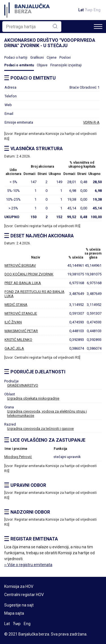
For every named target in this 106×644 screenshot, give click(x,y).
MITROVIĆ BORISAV (20, 265)
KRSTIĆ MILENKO (18, 340)
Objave (42, 65)
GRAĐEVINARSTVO (23, 385)
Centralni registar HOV (24, 595)
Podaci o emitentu (19, 65)
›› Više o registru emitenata (28, 565)
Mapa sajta (14, 613)
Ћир (89, 10)
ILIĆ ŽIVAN (13, 322)
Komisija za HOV (19, 586)
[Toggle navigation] (98, 27)
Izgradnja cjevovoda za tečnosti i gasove (40, 429)
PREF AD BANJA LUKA (23, 283)
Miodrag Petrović (18, 457)
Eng (97, 10)
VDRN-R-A (91, 122)
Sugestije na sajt (19, 605)
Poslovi (65, 58)
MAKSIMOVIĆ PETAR (21, 331)
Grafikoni (37, 58)
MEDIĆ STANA (16, 305)
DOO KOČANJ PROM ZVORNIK (29, 274)
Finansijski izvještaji (66, 65)
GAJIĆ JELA (14, 348)
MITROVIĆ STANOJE (21, 313)
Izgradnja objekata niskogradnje (33, 398)
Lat (81, 10)
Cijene (52, 58)
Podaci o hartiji (16, 58)
